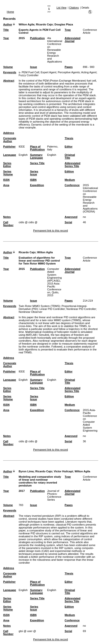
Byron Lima (26, 471)
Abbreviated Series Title (73, 165)
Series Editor (7, 165)
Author (8, 24)
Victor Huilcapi (63, 471)
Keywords (10, 72)
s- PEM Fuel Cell (29, 72)
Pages (69, 67)
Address (9, 133)
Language (10, 155)
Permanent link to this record (50, 231)
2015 (22, 38)
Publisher (9, 147)
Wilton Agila (26, 24)
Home (10, 12)
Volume (8, 67)
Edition (69, 171)
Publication (37, 38)
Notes (7, 217)
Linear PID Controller (52, 309)
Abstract (9, 81)
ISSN (6, 180)
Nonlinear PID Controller (81, 309)
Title (6, 30)
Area (6, 185)
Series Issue (34, 173)
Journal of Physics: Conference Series (54, 495)
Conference (72, 185)
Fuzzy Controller (28, 75)
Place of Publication (37, 148)
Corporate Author (10, 140)
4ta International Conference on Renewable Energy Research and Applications (55, 50)
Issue (34, 67)
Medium (70, 180)
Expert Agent (49, 72)
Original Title (70, 156)
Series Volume (8, 173)
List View (62, 8)
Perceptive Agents (69, 72)
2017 (22, 491)
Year (6, 38)
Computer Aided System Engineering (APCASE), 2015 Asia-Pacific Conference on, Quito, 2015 (54, 282)
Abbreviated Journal (73, 40)
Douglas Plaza (64, 24)
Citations (74, 8)
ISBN (33, 180)
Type (68, 30)
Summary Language (36, 156)
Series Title (37, 163)
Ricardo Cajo (44, 24)
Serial (68, 222)
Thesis (69, 138)
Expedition (37, 185)
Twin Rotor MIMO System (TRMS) (39, 306)
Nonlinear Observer (30, 312)
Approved (71, 217)
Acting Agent (89, 72)
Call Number (8, 224)
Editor (69, 147)
